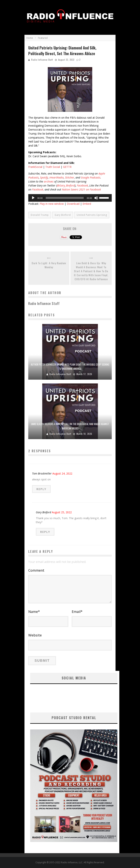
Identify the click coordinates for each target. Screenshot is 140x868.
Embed (87, 204)
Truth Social (53, 167)
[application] (70, 198)
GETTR (67, 167)
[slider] (65, 198)
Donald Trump (40, 215)
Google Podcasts (91, 177)
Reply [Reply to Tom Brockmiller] (41, 489)
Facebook (82, 185)
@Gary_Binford (66, 185)
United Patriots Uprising (92, 215)
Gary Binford (63, 215)
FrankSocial (35, 167)
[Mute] (96, 198)
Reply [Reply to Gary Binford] (45, 532)
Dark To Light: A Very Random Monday (49, 265)
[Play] (33, 198)
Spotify (44, 177)
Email (77, 612)
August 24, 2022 (62, 473)
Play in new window (52, 204)
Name (34, 612)
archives (49, 181)
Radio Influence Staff (42, 60)
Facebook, (38, 189)
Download (73, 204)
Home (30, 38)
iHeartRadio (57, 177)
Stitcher (70, 177)
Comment (36, 570)
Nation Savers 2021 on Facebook (81, 189)
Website (35, 635)
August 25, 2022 (62, 512)
